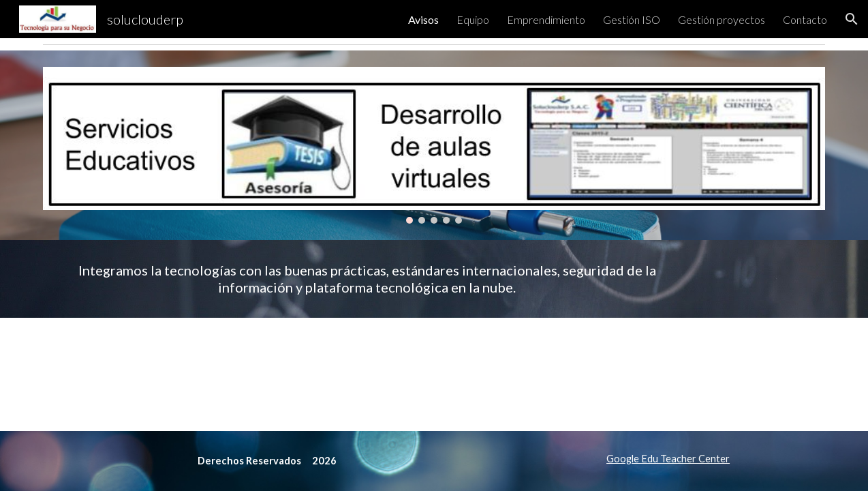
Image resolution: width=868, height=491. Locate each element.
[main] (367, 279)
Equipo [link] (473, 19)
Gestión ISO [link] (632, 19)
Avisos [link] (423, 19)
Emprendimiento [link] (546, 19)
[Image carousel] (434, 145)
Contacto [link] (805, 19)
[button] (852, 19)
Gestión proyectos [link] (722, 19)
